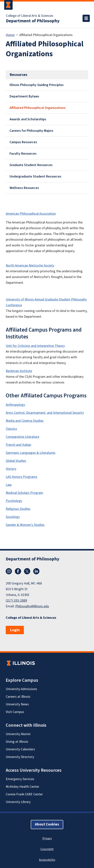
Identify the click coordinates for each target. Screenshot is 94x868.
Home (10, 35)
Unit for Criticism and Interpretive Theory (35, 346)
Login (15, 630)
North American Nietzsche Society (30, 266)
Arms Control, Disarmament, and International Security (45, 413)
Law (9, 485)
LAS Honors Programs (21, 477)
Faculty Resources (23, 154)
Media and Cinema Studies (25, 421)
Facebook (18, 571)
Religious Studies (18, 509)
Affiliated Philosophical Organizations (38, 108)
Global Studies (16, 461)
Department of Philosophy (33, 21)
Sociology (13, 517)
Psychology (14, 501)
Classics (11, 429)
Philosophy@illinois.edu (32, 606)
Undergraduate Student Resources (35, 176)
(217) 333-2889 (16, 601)
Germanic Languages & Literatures (31, 453)
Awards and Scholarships (28, 119)
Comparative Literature (22, 437)
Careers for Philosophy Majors (31, 131)
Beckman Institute (19, 371)
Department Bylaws (24, 96)
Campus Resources (23, 142)
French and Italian (18, 445)
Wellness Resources (24, 188)
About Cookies (47, 824)
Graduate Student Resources (31, 165)
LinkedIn (36, 571)
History (11, 469)
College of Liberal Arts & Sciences (30, 16)
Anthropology (15, 405)
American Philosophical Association (31, 214)
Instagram (9, 571)
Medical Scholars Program (24, 493)
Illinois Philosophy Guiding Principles (37, 85)
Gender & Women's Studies (25, 525)
